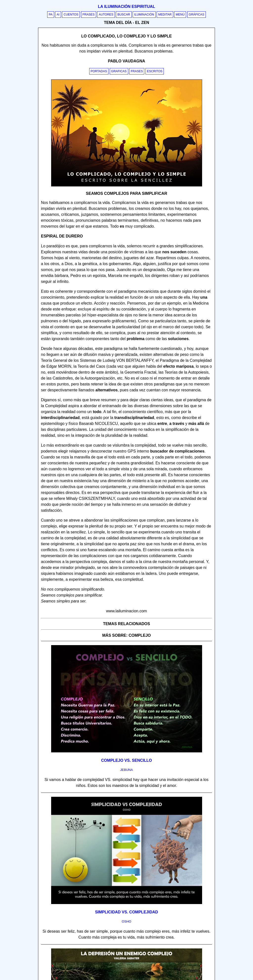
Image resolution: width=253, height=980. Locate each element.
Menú (180, 15)
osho (126, 921)
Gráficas (197, 15)
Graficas (119, 71)
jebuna (126, 770)
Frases (89, 15)
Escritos (155, 71)
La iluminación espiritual (126, 7)
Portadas (99, 71)
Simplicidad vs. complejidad (126, 912)
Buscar (124, 15)
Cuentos (71, 15)
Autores (106, 15)
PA (51, 15)
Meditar (165, 15)
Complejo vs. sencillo (126, 760)
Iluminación (144, 15)
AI (58, 15)
